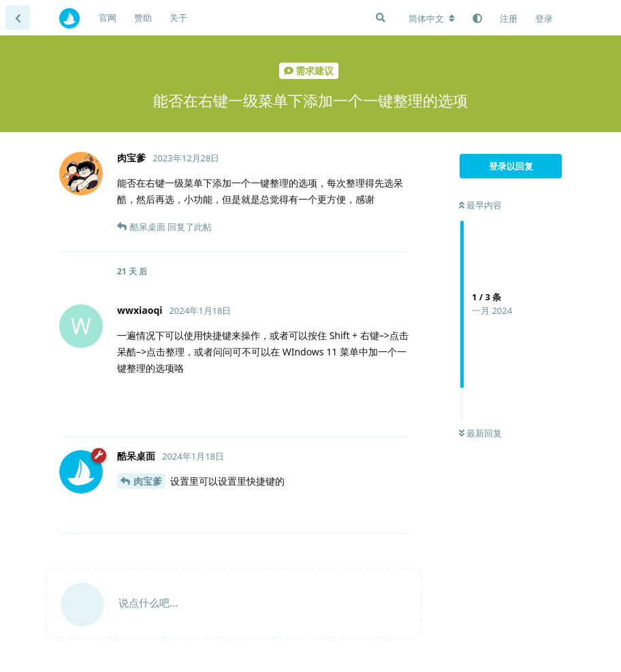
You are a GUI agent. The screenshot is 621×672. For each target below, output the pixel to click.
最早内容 (480, 205)
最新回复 (480, 433)
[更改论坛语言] (432, 18)
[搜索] (381, 18)
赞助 (143, 18)
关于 (178, 18)
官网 (108, 18)
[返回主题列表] (18, 18)
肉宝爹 (148, 481)
